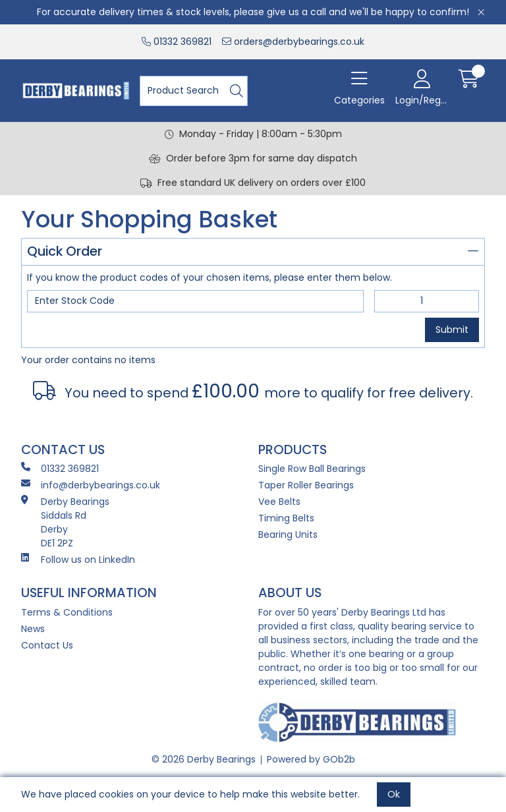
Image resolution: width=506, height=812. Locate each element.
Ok (394, 794)
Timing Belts (286, 518)
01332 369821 (177, 42)
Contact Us (47, 645)
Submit (452, 330)
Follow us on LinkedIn (78, 560)
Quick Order (253, 251)
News (33, 629)
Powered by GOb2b (311, 759)
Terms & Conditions (67, 612)
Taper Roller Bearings (306, 485)
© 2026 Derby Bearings (204, 759)
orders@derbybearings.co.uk (293, 42)
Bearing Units (288, 535)
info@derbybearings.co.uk (91, 485)
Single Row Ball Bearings (312, 469)
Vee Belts (279, 502)
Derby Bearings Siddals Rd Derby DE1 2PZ (65, 522)
